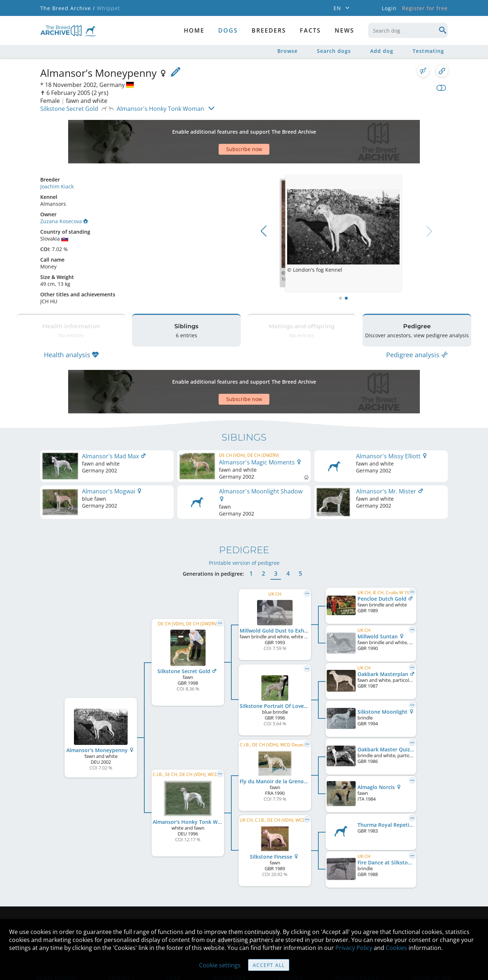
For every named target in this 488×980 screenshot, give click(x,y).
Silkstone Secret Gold (69, 109)
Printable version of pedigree (244, 519)
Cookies (396, 948)
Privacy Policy (354, 948)
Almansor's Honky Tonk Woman (160, 109)
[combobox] (408, 30)
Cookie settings (220, 965)
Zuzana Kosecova (64, 196)
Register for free (425, 8)
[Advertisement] (216, 129)
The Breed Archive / (68, 8)
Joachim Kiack (57, 161)
